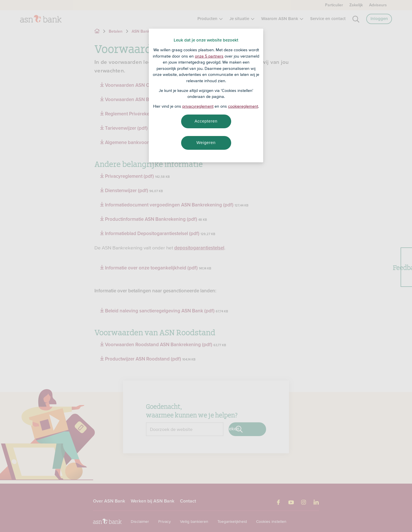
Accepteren (206, 121)
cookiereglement (243, 106)
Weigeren (206, 143)
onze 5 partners (209, 56)
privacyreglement (198, 106)
